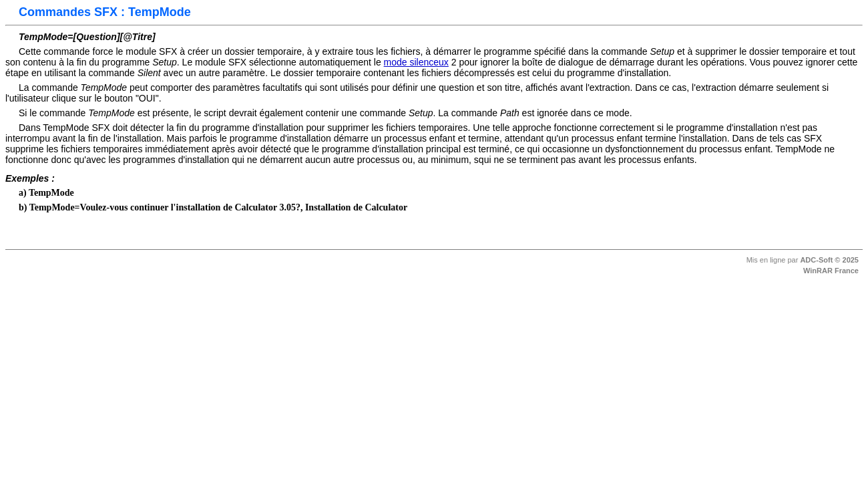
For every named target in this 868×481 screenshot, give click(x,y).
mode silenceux (416, 62)
